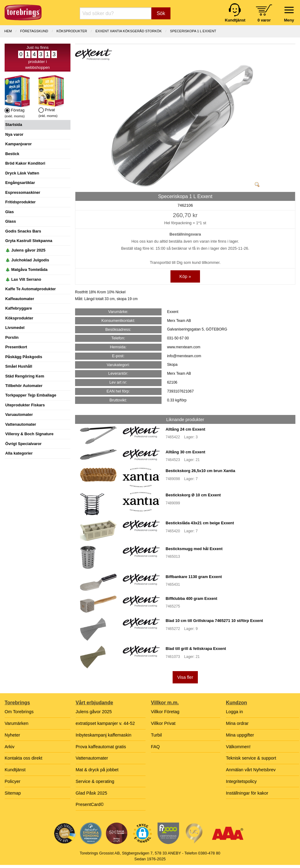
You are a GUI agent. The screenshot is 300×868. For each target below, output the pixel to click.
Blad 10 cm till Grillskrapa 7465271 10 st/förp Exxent (214, 621)
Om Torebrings (19, 712)
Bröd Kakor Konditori (25, 163)
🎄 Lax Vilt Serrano (23, 279)
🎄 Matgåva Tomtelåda (26, 270)
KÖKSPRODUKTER (72, 31)
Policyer (12, 781)
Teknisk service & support (251, 758)
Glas (10, 212)
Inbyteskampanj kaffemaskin (104, 735)
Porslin (12, 337)
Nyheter (12, 735)
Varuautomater (19, 414)
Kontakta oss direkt (23, 758)
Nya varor (14, 134)
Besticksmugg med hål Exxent (194, 549)
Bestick (12, 154)
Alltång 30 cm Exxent (185, 452)
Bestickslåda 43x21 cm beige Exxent (200, 523)
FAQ (156, 747)
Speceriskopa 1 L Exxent (193, 31)
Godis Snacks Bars (23, 231)
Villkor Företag (165, 712)
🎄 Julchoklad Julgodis (27, 260)
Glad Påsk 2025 (91, 793)
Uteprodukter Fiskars (25, 405)
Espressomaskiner (23, 192)
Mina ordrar (237, 723)
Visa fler (185, 677)
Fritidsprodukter (20, 202)
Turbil (156, 735)
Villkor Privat (163, 723)
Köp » (185, 276)
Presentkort (16, 347)
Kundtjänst (15, 770)
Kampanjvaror (18, 144)
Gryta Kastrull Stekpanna (29, 241)
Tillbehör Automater (24, 386)
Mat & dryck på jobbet (97, 770)
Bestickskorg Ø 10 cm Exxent (193, 495)
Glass (11, 221)
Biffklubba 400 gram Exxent (191, 598)
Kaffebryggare (19, 308)
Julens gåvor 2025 (94, 712)
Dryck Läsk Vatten (22, 173)
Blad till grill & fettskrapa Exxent (196, 649)
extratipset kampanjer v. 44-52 (105, 723)
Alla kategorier (19, 453)
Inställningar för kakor (247, 793)
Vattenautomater (21, 424)
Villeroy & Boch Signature (29, 434)
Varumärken (16, 723)
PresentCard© (90, 804)
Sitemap (13, 793)
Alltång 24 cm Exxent (185, 429)
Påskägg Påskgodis (24, 357)
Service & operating (95, 781)
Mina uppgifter (240, 735)
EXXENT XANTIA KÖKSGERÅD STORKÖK (128, 31)
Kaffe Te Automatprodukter (30, 289)
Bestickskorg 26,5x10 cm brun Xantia (200, 471)
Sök (161, 13)
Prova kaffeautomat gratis (101, 747)
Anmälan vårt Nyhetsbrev (251, 770)
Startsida (14, 125)
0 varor (264, 20)
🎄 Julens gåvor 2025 (25, 250)
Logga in (234, 712)
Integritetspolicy (241, 781)
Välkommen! (238, 747)
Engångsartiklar (20, 183)
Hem (8, 31)
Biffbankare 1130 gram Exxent (194, 577)
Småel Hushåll (19, 366)
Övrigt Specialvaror (23, 444)
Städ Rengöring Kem (25, 376)
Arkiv (10, 747)
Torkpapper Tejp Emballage (31, 395)
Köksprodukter (19, 318)
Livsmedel (15, 328)
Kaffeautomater (20, 299)
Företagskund (34, 31)
